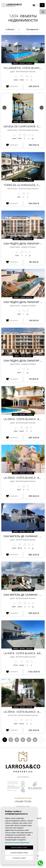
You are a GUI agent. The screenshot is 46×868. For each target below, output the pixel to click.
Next (41, 49)
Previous (4, 49)
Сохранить (12, 87)
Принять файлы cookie (19, 847)
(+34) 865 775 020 (23, 801)
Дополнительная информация (17, 842)
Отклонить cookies (19, 858)
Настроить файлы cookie (19, 853)
